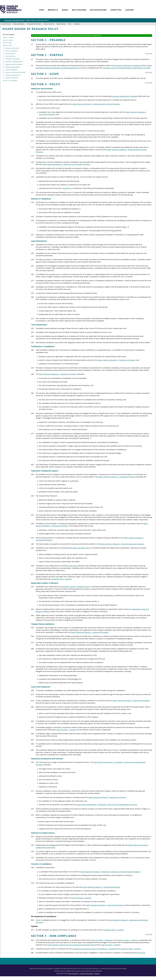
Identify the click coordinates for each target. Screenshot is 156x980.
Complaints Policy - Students (61, 579)
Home (42, 10)
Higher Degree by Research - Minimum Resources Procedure (122, 544)
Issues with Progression (11, 70)
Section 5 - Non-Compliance (10, 81)
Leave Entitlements (10, 54)
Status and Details (19, 24)
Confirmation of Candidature (13, 59)
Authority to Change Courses (13, 75)
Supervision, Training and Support (14, 62)
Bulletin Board (79, 10)
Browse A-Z (53, 10)
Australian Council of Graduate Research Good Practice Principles (126, 68)
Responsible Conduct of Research (14, 64)
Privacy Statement (73, 974)
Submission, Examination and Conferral (15, 72)
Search (65, 10)
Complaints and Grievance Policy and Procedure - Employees (94, 949)
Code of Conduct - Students (66, 730)
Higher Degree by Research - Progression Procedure (116, 360)
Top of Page (149, 53)
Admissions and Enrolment (12, 48)
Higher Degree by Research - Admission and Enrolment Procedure (96, 104)
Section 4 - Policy (7, 45)
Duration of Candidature (12, 51)
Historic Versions (49, 24)
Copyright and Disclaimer (86, 974)
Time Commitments (10, 56)
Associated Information (34, 24)
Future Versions (61, 24)
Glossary (130, 10)
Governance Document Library (15, 20)
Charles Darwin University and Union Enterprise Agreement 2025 (71, 945)
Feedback (77, 24)
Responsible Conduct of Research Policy (75, 587)
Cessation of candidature (12, 78)
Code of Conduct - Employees (102, 940)
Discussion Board (98, 10)
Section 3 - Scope (7, 43)
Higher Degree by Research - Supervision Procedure (117, 477)
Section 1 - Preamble (8, 37)
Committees (116, 10)
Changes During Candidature (13, 67)
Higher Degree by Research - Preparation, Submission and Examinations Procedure (107, 805)
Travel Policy (66, 188)
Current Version (6, 24)
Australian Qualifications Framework (127, 65)
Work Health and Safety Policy (79, 548)
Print (70, 24)
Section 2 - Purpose (8, 40)
